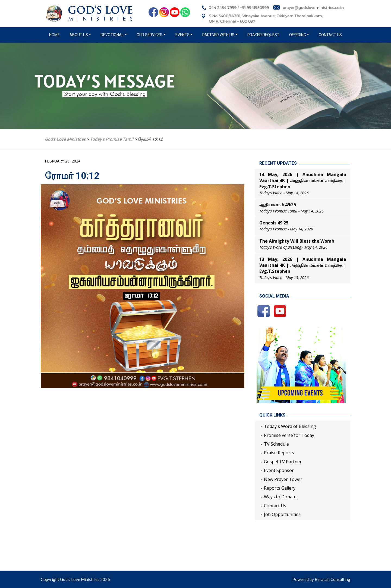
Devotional (112, 35)
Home (56, 35)
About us (79, 35)
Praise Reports (279, 453)
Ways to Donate (280, 497)
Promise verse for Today (289, 435)
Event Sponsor (279, 470)
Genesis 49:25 (274, 223)
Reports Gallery (280, 488)
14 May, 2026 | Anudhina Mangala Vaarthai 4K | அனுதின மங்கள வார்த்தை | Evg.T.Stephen (303, 181)
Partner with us (218, 35)
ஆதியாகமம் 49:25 (278, 205)
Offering (298, 35)
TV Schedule (276, 444)
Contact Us (330, 35)
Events (182, 35)
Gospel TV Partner (283, 462)
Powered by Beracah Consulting (321, 579)
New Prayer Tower (283, 479)
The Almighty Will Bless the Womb (297, 241)
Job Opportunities (282, 514)
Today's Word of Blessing (290, 426)
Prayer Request (263, 35)
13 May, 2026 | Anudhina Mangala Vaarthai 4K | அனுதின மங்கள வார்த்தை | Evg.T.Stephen (303, 265)
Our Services (149, 35)
